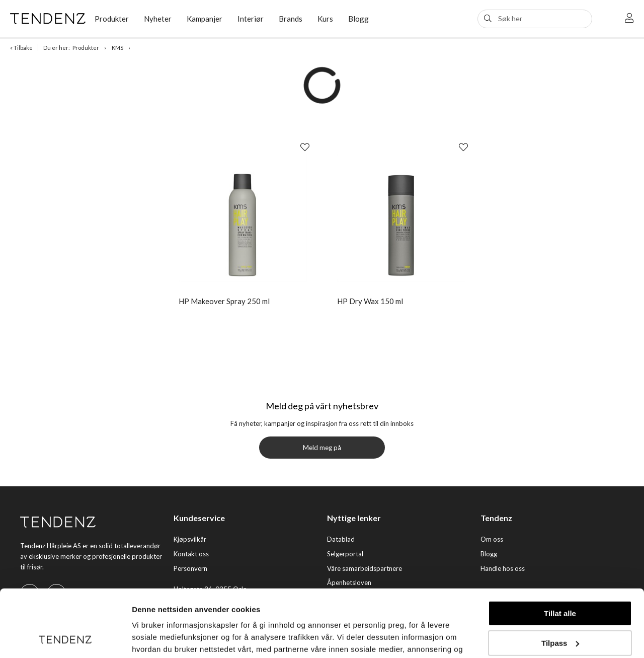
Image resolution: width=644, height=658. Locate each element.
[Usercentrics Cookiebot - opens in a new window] (65, 638)
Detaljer (146, 638)
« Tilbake (21, 48)
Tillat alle (560, 551)
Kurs (325, 19)
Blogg (358, 19)
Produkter (112, 19)
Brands (291, 19)
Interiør (251, 19)
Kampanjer (205, 19)
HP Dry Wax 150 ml (370, 301)
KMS (117, 48)
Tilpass (560, 580)
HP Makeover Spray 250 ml (224, 301)
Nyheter (158, 19)
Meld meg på (322, 448)
